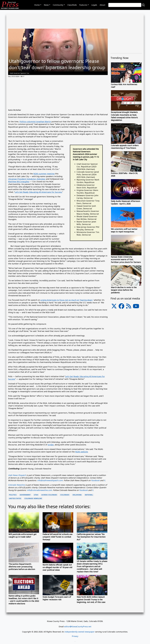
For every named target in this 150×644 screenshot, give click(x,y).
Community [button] (58, 5)
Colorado (65, 495)
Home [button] (37, 5)
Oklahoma (77, 495)
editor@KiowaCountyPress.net (78, 627)
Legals (94, 5)
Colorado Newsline (33, 498)
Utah (36, 495)
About (102, 5)
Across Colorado (49, 495)
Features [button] (83, 5)
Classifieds (72, 5)
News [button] (46, 5)
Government (25, 495)
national (89, 495)
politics (13, 495)
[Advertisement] (58, 94)
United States (15, 498)
